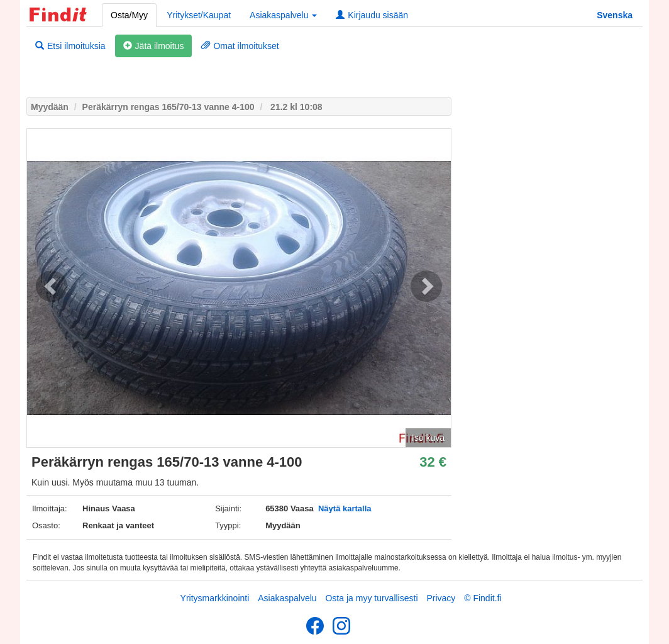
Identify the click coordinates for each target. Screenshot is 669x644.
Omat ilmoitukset (240, 46)
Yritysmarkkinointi (215, 598)
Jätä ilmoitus (154, 46)
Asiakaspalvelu (287, 598)
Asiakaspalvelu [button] (283, 15)
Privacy (441, 598)
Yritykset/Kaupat (199, 15)
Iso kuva (428, 438)
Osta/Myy (129, 15)
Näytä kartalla (345, 508)
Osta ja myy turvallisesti (371, 598)
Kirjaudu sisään (372, 15)
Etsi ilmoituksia (70, 46)
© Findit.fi (483, 598)
